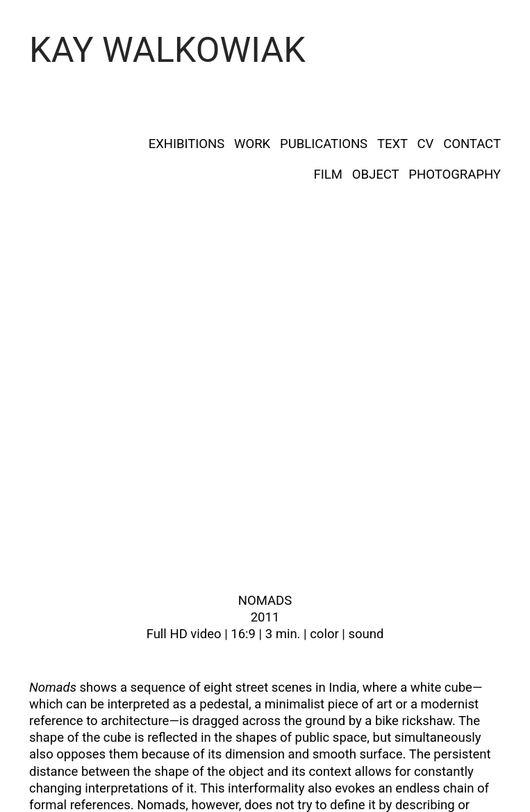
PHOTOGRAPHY (455, 174)
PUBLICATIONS (324, 144)
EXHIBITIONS (187, 144)
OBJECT (376, 174)
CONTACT (472, 144)
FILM (328, 174)
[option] (265, 427)
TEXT (392, 144)
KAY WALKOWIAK (167, 50)
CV (426, 144)
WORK (252, 144)
